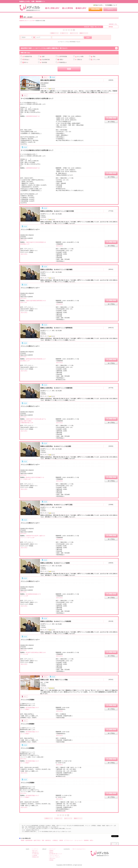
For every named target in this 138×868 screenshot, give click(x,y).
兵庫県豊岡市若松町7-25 (33, 116)
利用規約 (51, 851)
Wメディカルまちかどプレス (79, 849)
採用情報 (51, 860)
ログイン (110, 9)
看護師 (23, 840)
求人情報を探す (53, 8)
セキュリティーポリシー (55, 857)
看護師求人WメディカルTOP (27, 21)
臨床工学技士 (37, 840)
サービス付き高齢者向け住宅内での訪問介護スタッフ (37, 99)
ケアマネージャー (69, 840)
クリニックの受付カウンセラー (30, 229)
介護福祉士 (55, 840)
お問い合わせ (52, 859)
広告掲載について (112, 5)
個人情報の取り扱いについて (56, 854)
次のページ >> (74, 33)
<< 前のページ (64, 33)
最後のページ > (84, 33)
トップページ (35, 849)
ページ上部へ (115, 844)
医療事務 (86, 840)
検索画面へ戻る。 (113, 24)
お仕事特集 (69, 8)
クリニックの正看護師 (27, 700)
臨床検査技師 (29, 840)
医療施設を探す (36, 857)
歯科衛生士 (48, 840)
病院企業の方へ (36, 852)
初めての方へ (99, 5)
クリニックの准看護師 (27, 724)
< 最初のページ (54, 33)
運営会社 (51, 852)
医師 (43, 840)
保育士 (91, 840)
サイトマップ (52, 849)
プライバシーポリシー (54, 855)
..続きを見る (23, 240)
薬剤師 (61, 840)
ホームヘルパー (79, 840)
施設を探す (82, 8)
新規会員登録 (95, 9)
